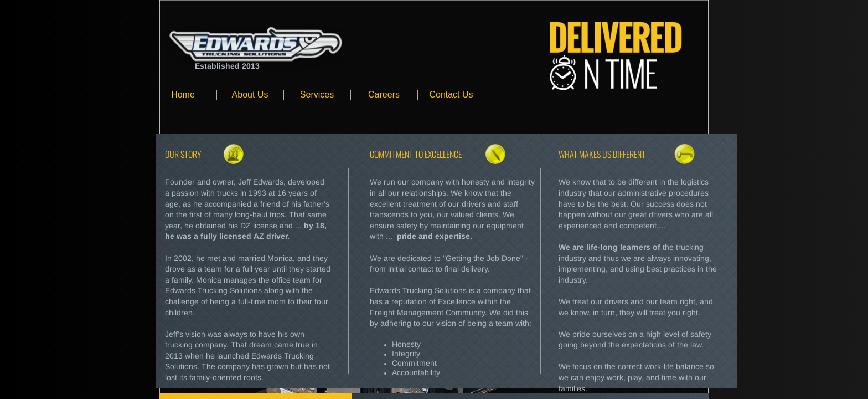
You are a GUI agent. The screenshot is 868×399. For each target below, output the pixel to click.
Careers (384, 94)
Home (183, 94)
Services (317, 94)
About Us (250, 94)
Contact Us (451, 94)
